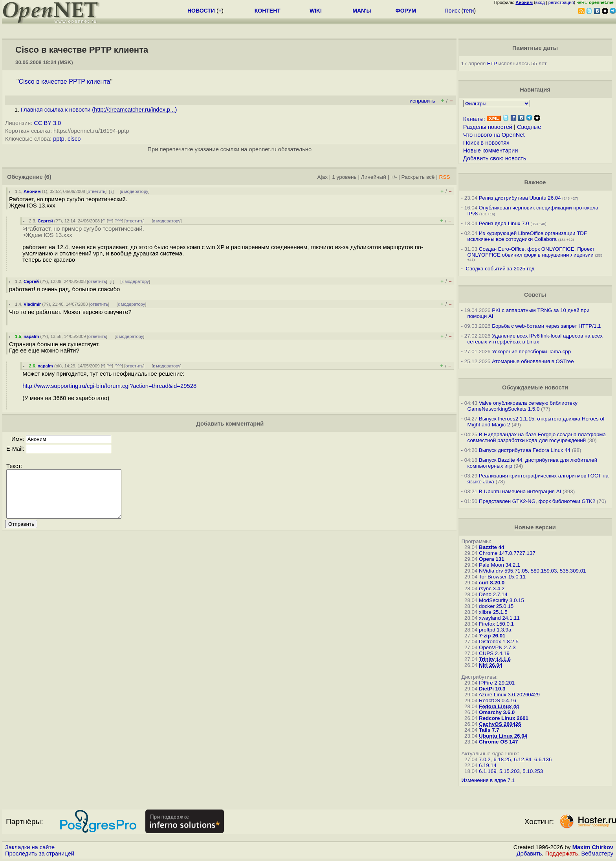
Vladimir (32, 304)
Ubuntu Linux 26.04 (503, 736)
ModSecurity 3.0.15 (501, 600)
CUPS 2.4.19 (494, 653)
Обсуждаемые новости (535, 387)
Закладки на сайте (30, 847)
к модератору (135, 191)
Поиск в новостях (486, 143)
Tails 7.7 (489, 730)
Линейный (374, 177)
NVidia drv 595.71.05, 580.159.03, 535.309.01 (532, 571)
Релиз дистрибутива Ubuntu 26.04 (520, 198)
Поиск (452, 11)
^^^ (119, 221)
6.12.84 (522, 759)
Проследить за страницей (40, 854)
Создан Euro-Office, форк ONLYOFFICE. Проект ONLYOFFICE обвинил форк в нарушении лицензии (531, 252)
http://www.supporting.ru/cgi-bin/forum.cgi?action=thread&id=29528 (109, 386)
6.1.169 (488, 771)
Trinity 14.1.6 (495, 659)
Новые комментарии (491, 151)
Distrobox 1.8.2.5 (499, 642)
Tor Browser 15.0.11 (502, 577)
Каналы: (474, 119)
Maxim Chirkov (593, 847)
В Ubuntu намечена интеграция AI (520, 491)
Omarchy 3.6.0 (497, 712)
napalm (31, 336)
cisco (74, 139)
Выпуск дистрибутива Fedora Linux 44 (525, 450)
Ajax (323, 177)
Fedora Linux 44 (499, 706)
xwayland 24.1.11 (499, 618)
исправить (422, 101)
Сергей (45, 221)
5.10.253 (533, 771)
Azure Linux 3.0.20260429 (509, 695)
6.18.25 (502, 759)
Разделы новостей (488, 127)
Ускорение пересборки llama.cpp (531, 352)
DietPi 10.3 (492, 689)
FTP (492, 63)
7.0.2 (485, 759)
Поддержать (562, 854)
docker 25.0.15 (496, 606)
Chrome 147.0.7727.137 (507, 553)
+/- (394, 177)
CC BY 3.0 (47, 123)
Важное (535, 182)
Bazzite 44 (491, 547)
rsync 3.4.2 (492, 588)
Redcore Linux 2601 (504, 718)
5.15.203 (510, 771)
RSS (445, 177)
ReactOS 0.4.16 (498, 700)
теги (468, 11)
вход (540, 2)
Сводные (529, 127)
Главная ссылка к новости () (99, 110)
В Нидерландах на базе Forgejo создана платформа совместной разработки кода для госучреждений (537, 437)
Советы (535, 295)
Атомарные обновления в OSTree (533, 361)
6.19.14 (488, 765)
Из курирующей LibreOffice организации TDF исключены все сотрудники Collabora (527, 236)
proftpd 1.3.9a (495, 630)
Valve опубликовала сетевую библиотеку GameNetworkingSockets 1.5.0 (522, 406)
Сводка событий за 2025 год (500, 269)
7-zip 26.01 (492, 636)
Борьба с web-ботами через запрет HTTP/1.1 (546, 326)
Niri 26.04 (490, 665)
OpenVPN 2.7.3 (497, 647)
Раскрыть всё (418, 177)
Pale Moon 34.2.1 (499, 565)
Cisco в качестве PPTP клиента (65, 82)
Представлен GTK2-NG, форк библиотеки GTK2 (537, 501)
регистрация (561, 2)
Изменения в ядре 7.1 (488, 780)
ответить (96, 191)
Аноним (32, 191)
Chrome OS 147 (498, 742)
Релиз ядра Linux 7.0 (504, 223)
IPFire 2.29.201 (497, 683)
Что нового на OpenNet (494, 135)
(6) (48, 177)
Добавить (529, 854)
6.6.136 (543, 759)
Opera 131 (491, 559)
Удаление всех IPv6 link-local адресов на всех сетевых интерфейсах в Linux (535, 339)
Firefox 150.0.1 (496, 624)
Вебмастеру (597, 854)
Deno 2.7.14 (493, 594)
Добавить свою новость (495, 158)
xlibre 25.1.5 (493, 612)
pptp (59, 139)
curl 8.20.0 (492, 583)
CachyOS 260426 (500, 724)
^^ (110, 221)
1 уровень (344, 177)
